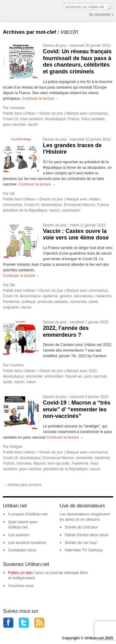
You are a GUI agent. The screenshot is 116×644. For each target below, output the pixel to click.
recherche (78, 302)
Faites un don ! (21, 573)
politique (29, 302)
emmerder (34, 376)
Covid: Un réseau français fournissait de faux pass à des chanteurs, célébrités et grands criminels (77, 61)
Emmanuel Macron (80, 205)
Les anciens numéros (27, 543)
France (73, 119)
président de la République (25, 210)
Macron (39, 463)
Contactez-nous (22, 550)
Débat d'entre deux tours (87, 535)
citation (94, 199)
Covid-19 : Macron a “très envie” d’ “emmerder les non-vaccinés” (77, 409)
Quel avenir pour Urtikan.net (23, 524)
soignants (11, 307)
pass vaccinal (14, 125)
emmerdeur (54, 376)
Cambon (17, 365)
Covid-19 (10, 119)
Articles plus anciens (22, 485)
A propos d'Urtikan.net (28, 514)
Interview (24, 463)
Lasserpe (17, 108)
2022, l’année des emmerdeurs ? (66, 331)
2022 (93, 371)
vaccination (71, 210)
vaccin (32, 125)
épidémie (50, 296)
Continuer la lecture (40, 99)
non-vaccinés (59, 463)
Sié (12, 194)
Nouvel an (74, 376)
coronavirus (98, 113)
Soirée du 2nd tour (81, 527)
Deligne (16, 447)
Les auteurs (19, 535)
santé (93, 302)
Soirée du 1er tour (81, 543)
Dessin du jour (55, 46)
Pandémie (11, 302)
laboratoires (84, 296)
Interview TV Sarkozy (84, 550)
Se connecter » (101, 15)
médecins (103, 296)
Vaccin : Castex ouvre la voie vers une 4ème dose (76, 234)
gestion (66, 296)
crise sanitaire (31, 119)
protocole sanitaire (53, 302)
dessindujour (55, 119)
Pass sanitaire (93, 119)
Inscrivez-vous (21, 586)
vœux (31, 382)
